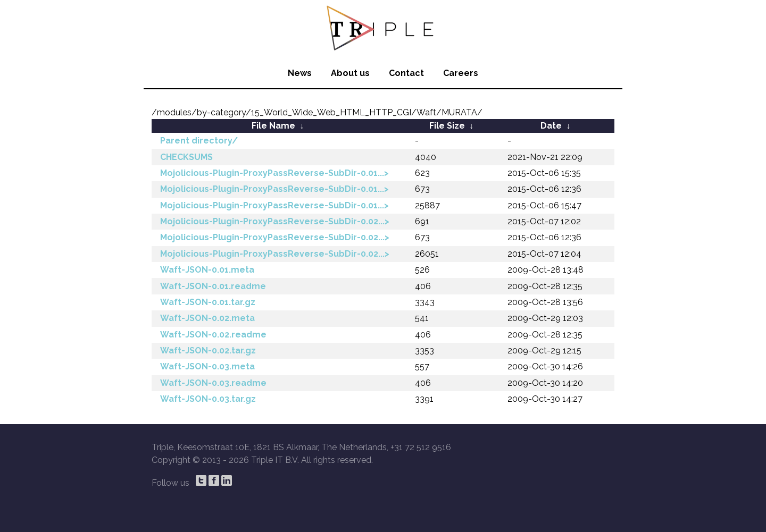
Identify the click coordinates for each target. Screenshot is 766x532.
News (300, 73)
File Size (447, 126)
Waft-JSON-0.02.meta (207, 318)
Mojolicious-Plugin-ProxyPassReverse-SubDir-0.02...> (275, 221)
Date (551, 126)
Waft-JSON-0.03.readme (213, 383)
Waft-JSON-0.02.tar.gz (208, 351)
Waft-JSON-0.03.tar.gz (208, 399)
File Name (273, 126)
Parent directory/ (199, 141)
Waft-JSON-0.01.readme (213, 286)
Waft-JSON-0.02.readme (213, 335)
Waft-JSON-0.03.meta (207, 366)
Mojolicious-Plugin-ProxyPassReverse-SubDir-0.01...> (274, 173)
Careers (461, 73)
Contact (406, 73)
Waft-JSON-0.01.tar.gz (208, 302)
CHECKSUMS (186, 157)
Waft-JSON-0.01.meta (207, 270)
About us (350, 73)
